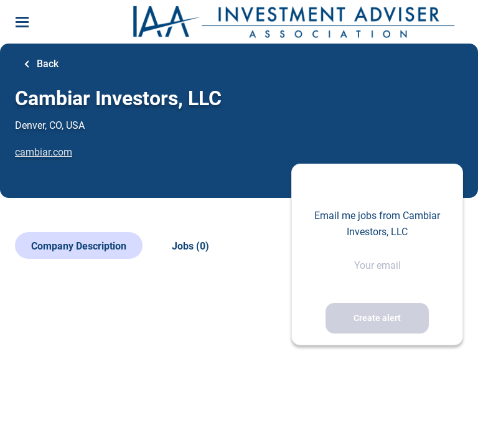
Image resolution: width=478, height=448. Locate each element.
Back (46, 64)
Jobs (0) (190, 246)
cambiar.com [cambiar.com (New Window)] (44, 152)
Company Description (79, 246)
